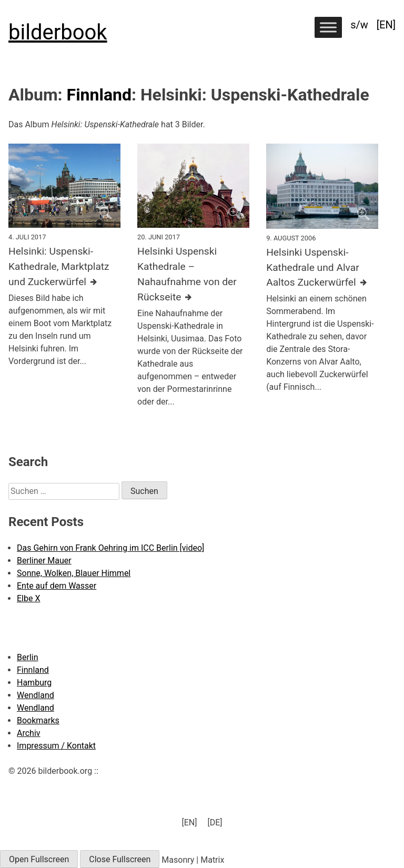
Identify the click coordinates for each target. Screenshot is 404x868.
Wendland (36, 695)
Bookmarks (38, 720)
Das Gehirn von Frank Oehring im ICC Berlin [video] (110, 548)
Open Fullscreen (39, 859)
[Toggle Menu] (328, 27)
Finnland (99, 95)
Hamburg (34, 683)
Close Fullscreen (120, 859)
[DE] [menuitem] (215, 822)
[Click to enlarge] (64, 186)
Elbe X (28, 598)
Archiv (29, 733)
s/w (359, 25)
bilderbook (58, 32)
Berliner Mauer (44, 561)
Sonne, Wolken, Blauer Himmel (74, 573)
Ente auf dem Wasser (57, 586)
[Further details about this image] (64, 267)
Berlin (28, 657)
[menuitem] (386, 25)
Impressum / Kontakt (56, 746)
